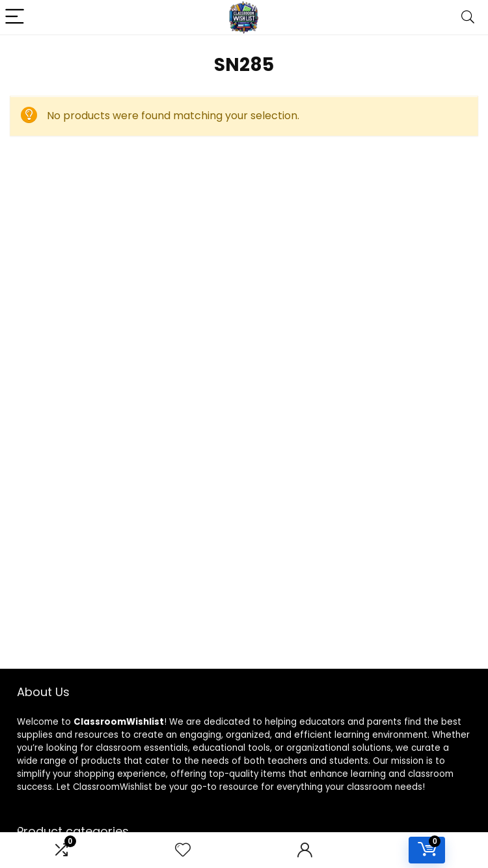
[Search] (468, 17)
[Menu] (16, 17)
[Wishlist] (183, 850)
